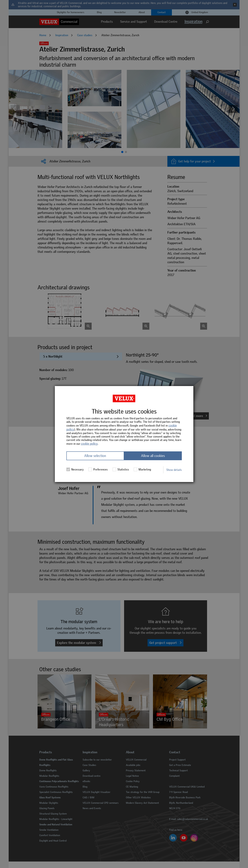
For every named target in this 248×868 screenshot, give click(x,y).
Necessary (75, 469)
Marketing (142, 469)
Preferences (98, 469)
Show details (174, 470)
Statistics (121, 469)
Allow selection (95, 456)
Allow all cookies (153, 456)
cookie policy (89, 444)
